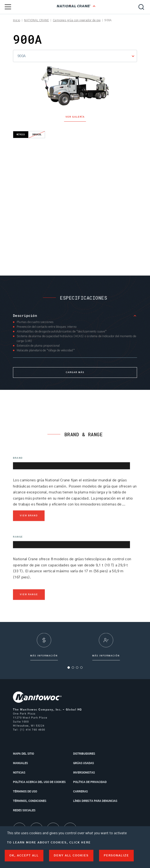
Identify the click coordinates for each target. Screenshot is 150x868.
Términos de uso (25, 792)
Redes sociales (24, 811)
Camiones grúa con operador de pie (77, 20)
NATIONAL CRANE (36, 20)
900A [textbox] (22, 56)
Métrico (21, 134)
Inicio (17, 20)
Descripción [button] (25, 315)
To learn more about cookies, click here (49, 842)
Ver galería (75, 117)
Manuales (20, 763)
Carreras (80, 792)
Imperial (37, 134)
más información (44, 657)
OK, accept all (24, 855)
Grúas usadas (83, 763)
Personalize (116, 855)
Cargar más (75, 372)
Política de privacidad (90, 782)
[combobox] (75, 56)
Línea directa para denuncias (95, 801)
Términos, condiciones (30, 801)
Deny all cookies (71, 855)
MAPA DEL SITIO (23, 754)
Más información (106, 657)
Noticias (19, 773)
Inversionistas (84, 773)
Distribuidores (84, 754)
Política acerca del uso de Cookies (39, 782)
